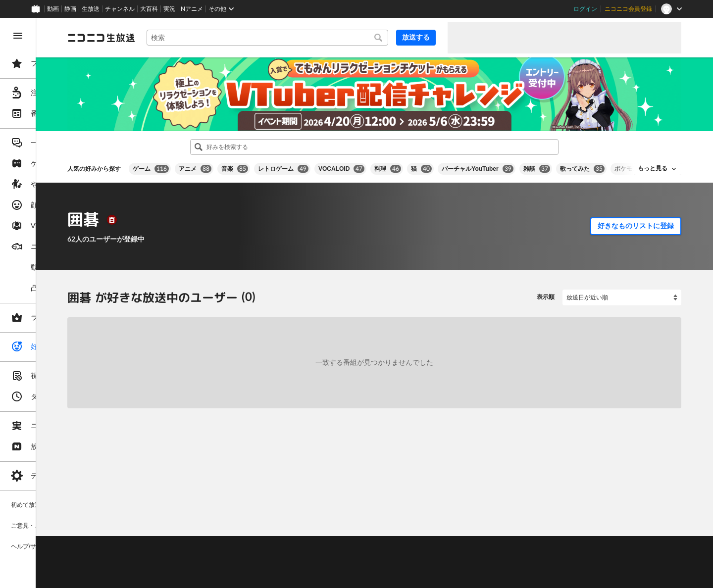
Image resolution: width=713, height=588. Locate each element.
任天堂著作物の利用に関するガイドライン (255, 576)
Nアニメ (192, 9)
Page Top (412, 513)
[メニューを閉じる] (18, 36)
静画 (70, 9)
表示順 (546, 288)
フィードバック (648, 513)
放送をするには (213, 551)
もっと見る (653, 159)
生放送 (91, 9)
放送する (416, 37)
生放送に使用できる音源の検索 (246, 563)
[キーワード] (305, 38)
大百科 (149, 9)
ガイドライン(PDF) (347, 539)
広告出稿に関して (166, 576)
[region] (55, 303)
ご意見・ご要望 (163, 539)
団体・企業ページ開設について (338, 563)
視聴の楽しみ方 (163, 551)
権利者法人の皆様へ (169, 563)
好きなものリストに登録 (636, 216)
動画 (53, 9)
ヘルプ (240, 539)
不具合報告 (207, 539)
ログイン (585, 9)
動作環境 (269, 539)
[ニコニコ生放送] (176, 38)
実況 (169, 9)
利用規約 (301, 539)
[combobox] (305, 38)
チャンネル (120, 9)
